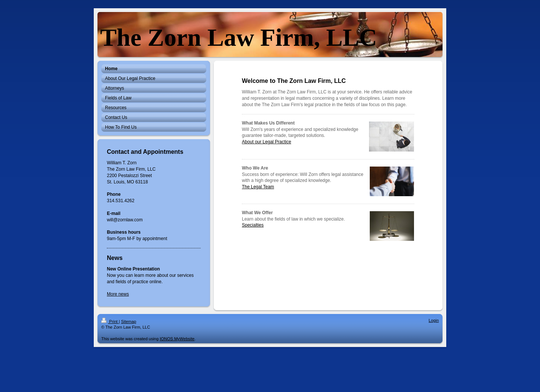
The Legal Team (258, 187)
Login (434, 320)
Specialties (253, 225)
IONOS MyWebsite (177, 339)
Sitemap (129, 321)
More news (118, 294)
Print (110, 321)
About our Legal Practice (266, 142)
